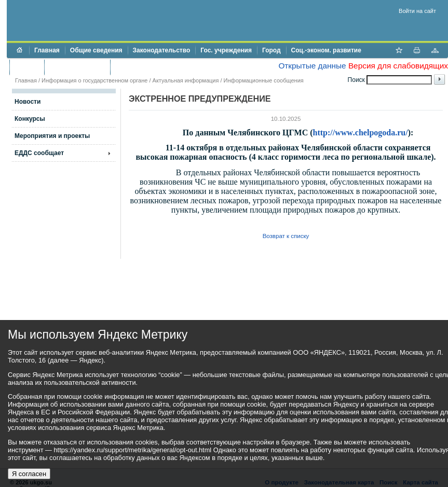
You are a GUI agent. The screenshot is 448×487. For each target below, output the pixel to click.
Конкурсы (30, 119)
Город (271, 50)
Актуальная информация (186, 80)
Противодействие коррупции (160, 67)
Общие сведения (96, 50)
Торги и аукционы (77, 67)
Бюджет (27, 67)
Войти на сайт (417, 11)
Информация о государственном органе (94, 80)
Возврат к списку (286, 236)
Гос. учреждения (226, 50)
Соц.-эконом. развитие (326, 50)
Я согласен (29, 474)
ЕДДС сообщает (39, 153)
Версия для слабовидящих (398, 66)
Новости (28, 102)
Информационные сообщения (264, 80)
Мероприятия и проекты (52, 136)
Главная (47, 50)
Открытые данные (312, 66)
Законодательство (162, 50)
